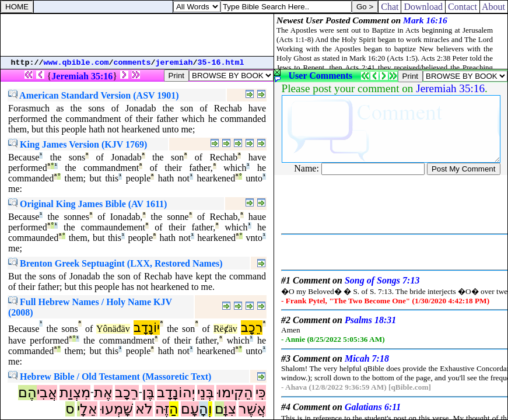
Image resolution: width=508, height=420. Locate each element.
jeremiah (174, 63)
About (494, 7)
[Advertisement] (137, 35)
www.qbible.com (76, 63)
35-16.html (221, 63)
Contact (463, 7)
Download (423, 7)
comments (132, 63)
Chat (390, 7)
